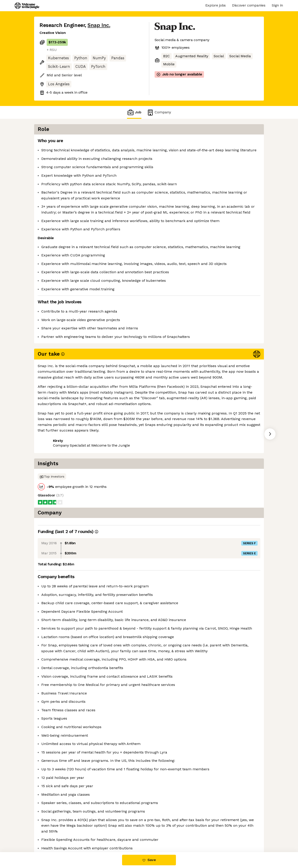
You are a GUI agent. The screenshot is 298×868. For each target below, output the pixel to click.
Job (134, 112)
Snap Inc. (99, 25)
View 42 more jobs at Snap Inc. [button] (98, 446)
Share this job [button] (52, 446)
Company (159, 112)
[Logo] (27, 6)
